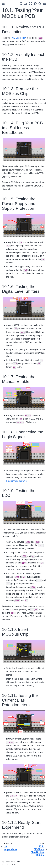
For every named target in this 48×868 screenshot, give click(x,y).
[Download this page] (26, 4)
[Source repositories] (21, 4)
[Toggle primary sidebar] (3, 4)
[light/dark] (35, 4)
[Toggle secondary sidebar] (45, 4)
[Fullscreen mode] (31, 4)
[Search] (40, 4)
